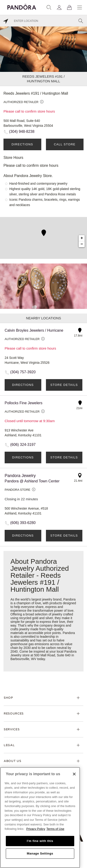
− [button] (82, 244)
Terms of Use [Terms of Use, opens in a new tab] (55, 829)
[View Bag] (69, 7)
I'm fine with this (40, 841)
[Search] (49, 7)
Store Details (64, 385)
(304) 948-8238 (22, 132)
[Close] (74, 774)
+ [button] (82, 238)
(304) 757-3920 (23, 372)
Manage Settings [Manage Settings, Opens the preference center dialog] (40, 853)
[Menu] (80, 7)
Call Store (65, 144)
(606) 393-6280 (23, 523)
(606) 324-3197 (23, 445)
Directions (22, 144)
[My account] (59, 7)
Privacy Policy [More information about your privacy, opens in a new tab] (36, 829)
